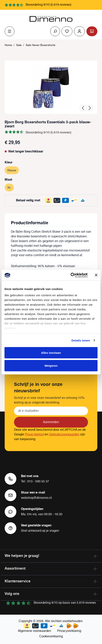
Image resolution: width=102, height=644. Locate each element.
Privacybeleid (34, 435)
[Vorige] (83, 108)
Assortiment (15, 568)
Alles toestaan (51, 353)
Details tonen (81, 340)
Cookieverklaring (51, 636)
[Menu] (10, 31)
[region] (51, 87)
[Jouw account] (79, 31)
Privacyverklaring (69, 631)
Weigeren (51, 365)
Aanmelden (51, 422)
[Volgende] (90, 108)
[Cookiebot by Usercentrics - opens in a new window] (71, 275)
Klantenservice (18, 581)
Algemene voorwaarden (34, 631)
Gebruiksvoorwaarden (64, 435)
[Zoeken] (55, 31)
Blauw (13, 170)
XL (11, 187)
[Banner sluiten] (96, 275)
